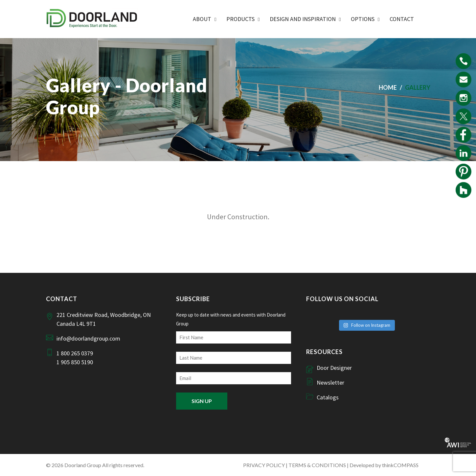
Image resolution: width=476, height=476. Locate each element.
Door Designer (334, 368)
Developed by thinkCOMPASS (384, 465)
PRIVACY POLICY (264, 465)
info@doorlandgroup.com (88, 338)
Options (363, 19)
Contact (402, 19)
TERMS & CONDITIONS (317, 465)
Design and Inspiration (303, 19)
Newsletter (330, 382)
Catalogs (328, 397)
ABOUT (202, 19)
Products (240, 19)
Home (388, 87)
